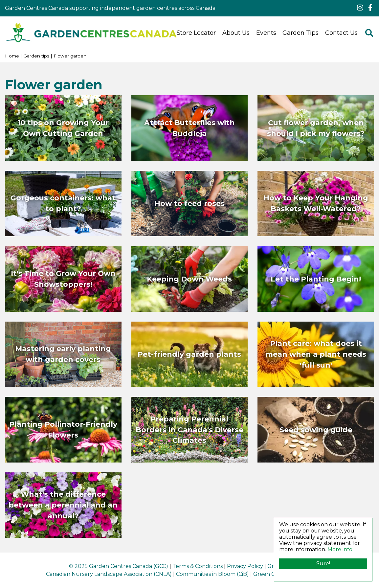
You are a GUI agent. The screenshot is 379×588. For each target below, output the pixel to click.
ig (360, 8)
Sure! (323, 564)
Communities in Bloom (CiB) (212, 574)
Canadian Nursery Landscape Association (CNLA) (109, 574)
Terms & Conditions (198, 566)
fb (370, 8)
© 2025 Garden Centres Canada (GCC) (119, 566)
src (369, 33)
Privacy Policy (245, 566)
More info (340, 549)
